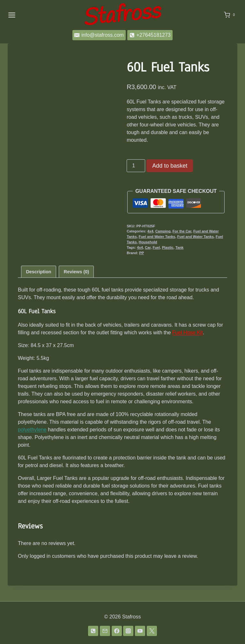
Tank (179, 247)
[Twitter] (152, 631)
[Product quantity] (136, 166)
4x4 (150, 231)
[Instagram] (128, 631)
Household (148, 242)
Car (148, 247)
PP (141, 253)
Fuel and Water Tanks (157, 237)
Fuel (156, 247)
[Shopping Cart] (231, 15)
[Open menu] (12, 15)
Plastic (168, 247)
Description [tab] (38, 287)
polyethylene (32, 445)
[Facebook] (117, 631)
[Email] (105, 631)
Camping (163, 231)
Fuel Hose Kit (188, 348)
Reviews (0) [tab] (76, 287)
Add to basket (170, 166)
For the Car (182, 231)
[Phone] (93, 631)
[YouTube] (140, 631)
